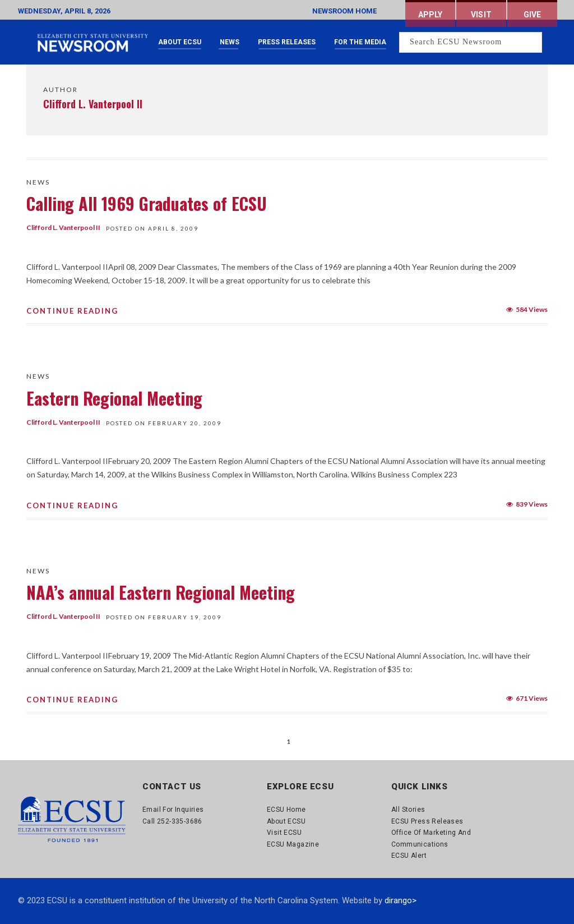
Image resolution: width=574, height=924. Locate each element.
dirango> (401, 900)
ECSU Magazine (293, 844)
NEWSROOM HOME (344, 11)
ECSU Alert (409, 856)
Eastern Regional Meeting (114, 398)
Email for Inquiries (173, 810)
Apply (430, 15)
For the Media (360, 42)
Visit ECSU (284, 833)
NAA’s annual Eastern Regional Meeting (161, 592)
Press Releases (287, 42)
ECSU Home (286, 810)
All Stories (408, 810)
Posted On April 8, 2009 (152, 228)
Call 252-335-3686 (172, 821)
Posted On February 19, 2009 (164, 617)
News (230, 42)
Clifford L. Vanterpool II (63, 227)
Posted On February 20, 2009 (164, 423)
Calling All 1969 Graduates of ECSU (147, 203)
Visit (481, 15)
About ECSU (180, 42)
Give (532, 15)
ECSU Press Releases (427, 821)
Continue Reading (72, 311)
